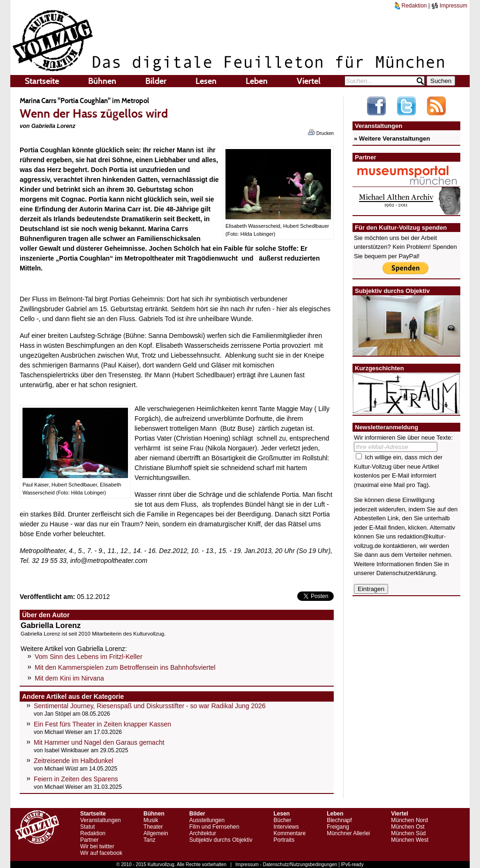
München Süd (408, 833)
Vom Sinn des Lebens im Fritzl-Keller (89, 657)
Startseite (42, 81)
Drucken (321, 133)
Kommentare (289, 833)
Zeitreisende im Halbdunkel (74, 761)
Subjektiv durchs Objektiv (221, 840)
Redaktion (411, 6)
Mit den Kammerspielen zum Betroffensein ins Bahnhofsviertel (125, 667)
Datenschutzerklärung (406, 573)
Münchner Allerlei (348, 833)
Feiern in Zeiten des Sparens (76, 779)
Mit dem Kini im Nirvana (69, 678)
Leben (257, 81)
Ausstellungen (207, 820)
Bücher (282, 820)
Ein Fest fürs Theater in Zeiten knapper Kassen (102, 724)
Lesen (206, 81)
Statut (87, 827)
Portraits (284, 840)
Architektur (203, 833)
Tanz (149, 840)
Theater (153, 827)
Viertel (309, 81)
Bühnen (102, 81)
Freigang (338, 827)
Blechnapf (339, 820)
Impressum (449, 6)
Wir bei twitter (97, 846)
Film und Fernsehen (214, 827)
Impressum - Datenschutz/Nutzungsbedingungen (286, 864)
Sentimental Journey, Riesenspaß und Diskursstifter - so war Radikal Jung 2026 (150, 706)
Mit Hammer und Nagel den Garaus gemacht (99, 742)
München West (410, 840)
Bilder (156, 81)
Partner (89, 840)
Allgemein (156, 833)
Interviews (286, 827)
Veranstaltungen (101, 820)
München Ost (408, 827)
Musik (151, 820)
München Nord (409, 820)
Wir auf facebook (101, 853)
